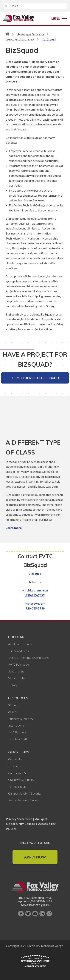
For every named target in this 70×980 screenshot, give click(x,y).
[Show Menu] (59, 18)
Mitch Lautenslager (35, 590)
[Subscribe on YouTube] (35, 914)
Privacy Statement (19, 819)
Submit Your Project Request (35, 378)
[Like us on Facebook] (21, 914)
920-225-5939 (35, 608)
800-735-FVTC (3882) (35, 905)
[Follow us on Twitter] (28, 914)
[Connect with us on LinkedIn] (42, 914)
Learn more (14, 528)
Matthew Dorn (35, 603)
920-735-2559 (35, 595)
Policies (11, 829)
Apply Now (35, 857)
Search (6, 6)
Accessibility (47, 824)
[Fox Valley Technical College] (19, 18)
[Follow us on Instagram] (49, 914)
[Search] (35, 6)
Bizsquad (35, 574)
